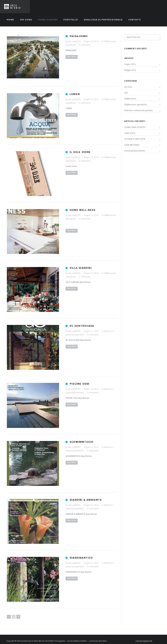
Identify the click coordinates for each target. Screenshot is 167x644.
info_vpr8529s (74, 41)
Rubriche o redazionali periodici (138, 110)
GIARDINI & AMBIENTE (86, 500)
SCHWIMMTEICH (81, 442)
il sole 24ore (80, 152)
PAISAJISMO (79, 36)
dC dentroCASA (82, 326)
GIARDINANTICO (81, 558)
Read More (72, 57)
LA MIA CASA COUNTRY (135, 127)
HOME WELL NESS (83, 210)
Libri (126, 93)
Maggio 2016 (130, 70)
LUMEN (75, 94)
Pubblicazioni (130, 99)
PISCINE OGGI (80, 384)
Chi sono (128, 87)
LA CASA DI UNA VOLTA (135, 139)
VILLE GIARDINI (81, 268)
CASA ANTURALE (132, 145)
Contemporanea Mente (135, 151)
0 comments (85, 45)
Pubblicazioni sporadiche (136, 105)
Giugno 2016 (130, 64)
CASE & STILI (130, 133)
